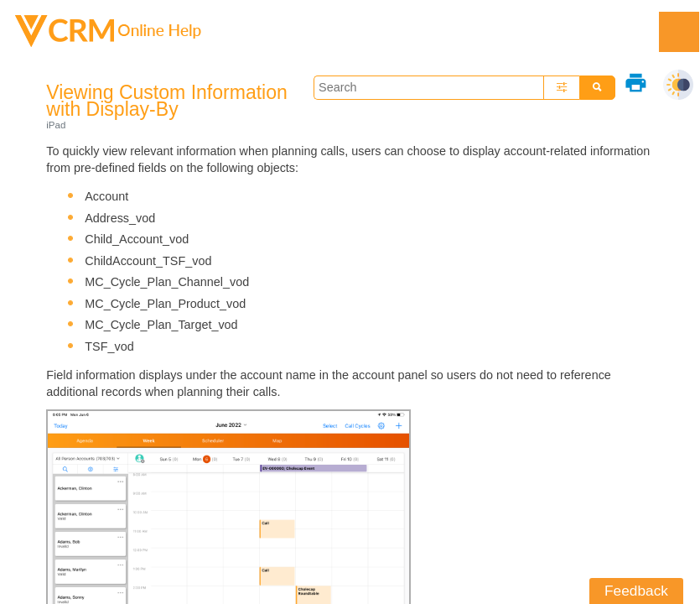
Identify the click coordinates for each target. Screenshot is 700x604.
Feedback (636, 591)
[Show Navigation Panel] (679, 32)
